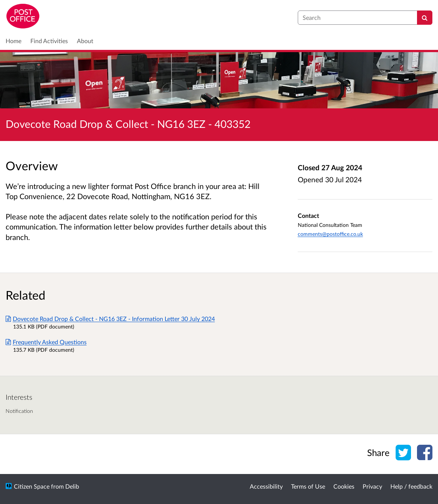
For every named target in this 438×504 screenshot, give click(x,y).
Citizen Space (32, 486)
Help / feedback (411, 486)
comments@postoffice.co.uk (330, 234)
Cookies (344, 486)
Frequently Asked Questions (46, 342)
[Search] (425, 18)
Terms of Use (308, 486)
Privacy (372, 486)
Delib (72, 486)
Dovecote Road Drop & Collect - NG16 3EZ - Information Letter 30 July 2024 (110, 319)
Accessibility (266, 486)
